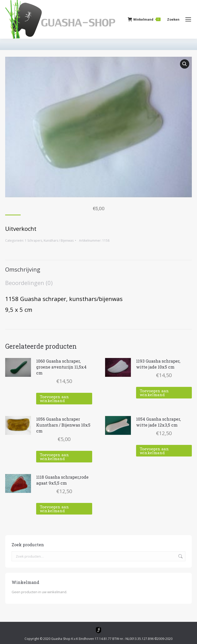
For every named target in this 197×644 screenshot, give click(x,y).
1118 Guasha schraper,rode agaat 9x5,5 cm (62, 480)
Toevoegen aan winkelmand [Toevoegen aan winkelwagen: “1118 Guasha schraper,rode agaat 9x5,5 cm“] (54, 509)
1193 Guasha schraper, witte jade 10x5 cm (158, 364)
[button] (185, 64)
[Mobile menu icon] (188, 19)
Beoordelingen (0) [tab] (29, 283)
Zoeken (180, 556)
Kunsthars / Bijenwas (59, 241)
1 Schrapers (33, 241)
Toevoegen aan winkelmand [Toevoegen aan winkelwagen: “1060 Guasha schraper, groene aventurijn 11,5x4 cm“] (54, 399)
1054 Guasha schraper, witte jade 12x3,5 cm (158, 422)
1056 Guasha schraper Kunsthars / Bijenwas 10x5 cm (63, 425)
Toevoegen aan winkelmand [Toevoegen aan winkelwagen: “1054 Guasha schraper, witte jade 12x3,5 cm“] (154, 451)
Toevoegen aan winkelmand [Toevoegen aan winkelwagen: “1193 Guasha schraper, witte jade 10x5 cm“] (154, 393)
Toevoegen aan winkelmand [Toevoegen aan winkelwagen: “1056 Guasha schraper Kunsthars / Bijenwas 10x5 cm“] (54, 457)
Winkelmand (144, 19)
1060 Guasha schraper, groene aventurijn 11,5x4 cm (61, 367)
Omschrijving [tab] (23, 269)
